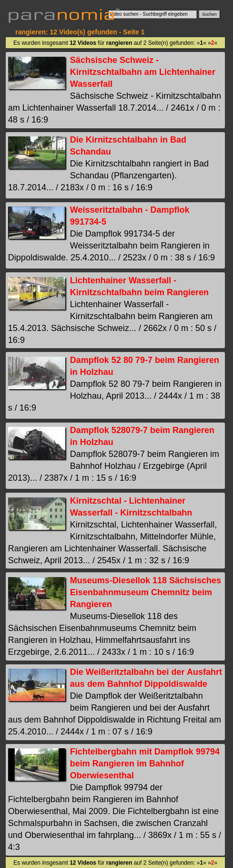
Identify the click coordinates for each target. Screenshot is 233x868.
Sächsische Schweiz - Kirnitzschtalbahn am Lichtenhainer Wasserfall (143, 72)
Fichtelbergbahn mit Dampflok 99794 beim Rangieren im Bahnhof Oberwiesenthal (145, 764)
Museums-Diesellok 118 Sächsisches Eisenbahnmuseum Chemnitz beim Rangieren (146, 592)
